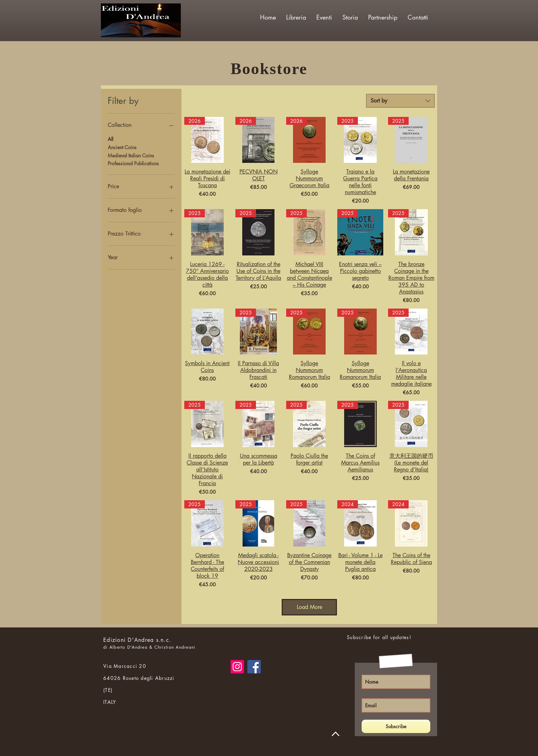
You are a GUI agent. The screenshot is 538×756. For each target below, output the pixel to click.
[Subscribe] (396, 726)
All (110, 139)
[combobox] (400, 101)
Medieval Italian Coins (131, 155)
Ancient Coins (122, 147)
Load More (309, 607)
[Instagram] (237, 667)
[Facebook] (254, 667)
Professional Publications (133, 163)
